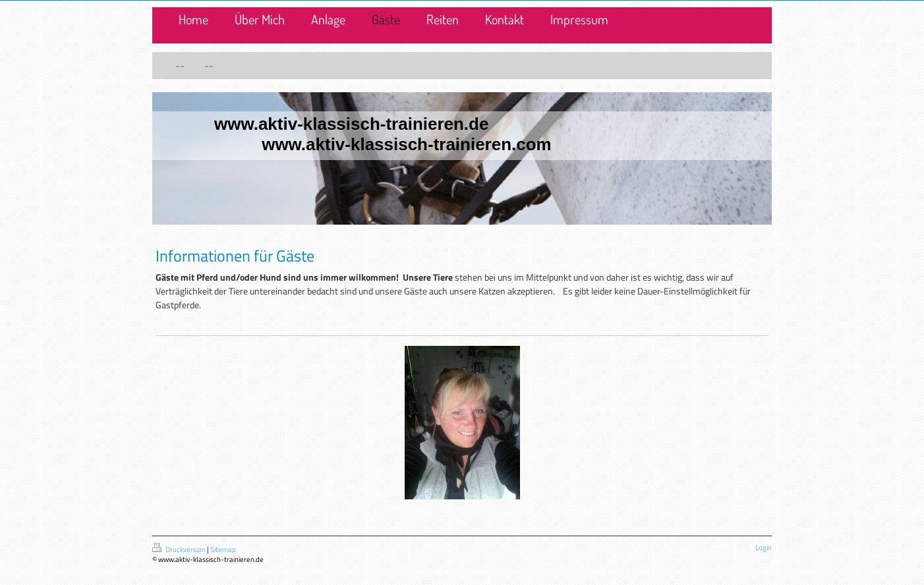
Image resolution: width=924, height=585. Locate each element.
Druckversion (180, 549)
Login (764, 547)
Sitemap (223, 549)
